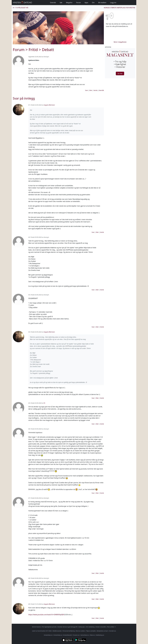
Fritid (33, 50)
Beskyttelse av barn (103, 631)
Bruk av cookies (80, 631)
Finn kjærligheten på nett (49, 627)
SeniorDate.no (85, 635)
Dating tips (82, 627)
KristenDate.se (58, 635)
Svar (86, 90)
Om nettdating (90, 627)
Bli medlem (102, 3)
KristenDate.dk (67, 635)
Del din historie (36, 627)
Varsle (95, 90)
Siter (91, 90)
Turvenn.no (76, 635)
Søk (61, 3)
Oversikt (53, 3)
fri (44, 403)
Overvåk (101, 90)
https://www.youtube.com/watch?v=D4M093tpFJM (46, 615)
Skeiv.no (92, 635)
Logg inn (113, 3)
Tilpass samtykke (91, 631)
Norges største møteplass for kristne (119, 8)
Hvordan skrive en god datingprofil (67, 627)
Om (93, 3)
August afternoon (49, 105)
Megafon (69, 3)
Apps (86, 3)
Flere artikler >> (111, 627)
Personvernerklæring (69, 631)
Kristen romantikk (101, 627)
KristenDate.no (48, 635)
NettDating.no (100, 635)
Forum (78, 3)
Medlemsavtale (57, 631)
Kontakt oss (113, 631)
